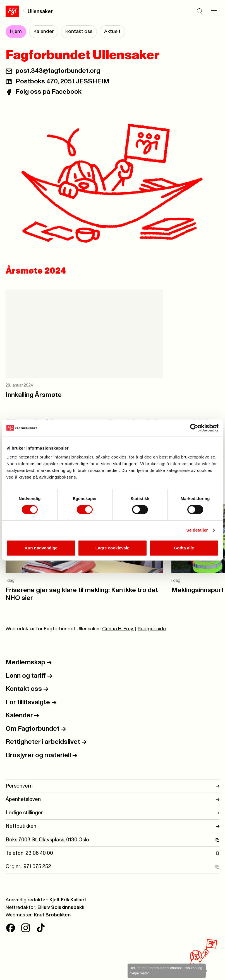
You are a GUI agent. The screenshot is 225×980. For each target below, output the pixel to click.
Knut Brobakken (52, 915)
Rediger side (152, 629)
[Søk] (200, 11)
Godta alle (184, 548)
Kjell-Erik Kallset (68, 900)
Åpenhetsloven (113, 799)
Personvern (113, 786)
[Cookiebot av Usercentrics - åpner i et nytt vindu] (194, 428)
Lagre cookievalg (113, 548)
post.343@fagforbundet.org (58, 71)
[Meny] (214, 11)
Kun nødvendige (41, 548)
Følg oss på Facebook (49, 92)
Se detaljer (197, 530)
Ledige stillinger (113, 813)
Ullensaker (40, 12)
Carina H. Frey (118, 629)
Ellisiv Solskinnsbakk (61, 907)
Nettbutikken (113, 826)
